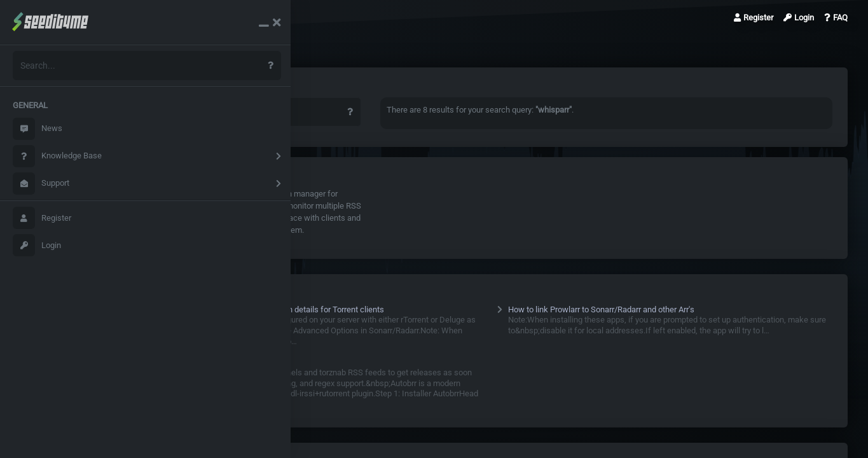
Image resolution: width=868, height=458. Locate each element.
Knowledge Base (57, 156)
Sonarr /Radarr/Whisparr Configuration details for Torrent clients (298, 309)
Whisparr (204, 194)
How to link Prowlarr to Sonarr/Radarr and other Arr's (616, 309)
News (38, 129)
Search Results (191, 17)
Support (41, 184)
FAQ (836, 17)
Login (37, 245)
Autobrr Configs (211, 362)
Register (42, 218)
